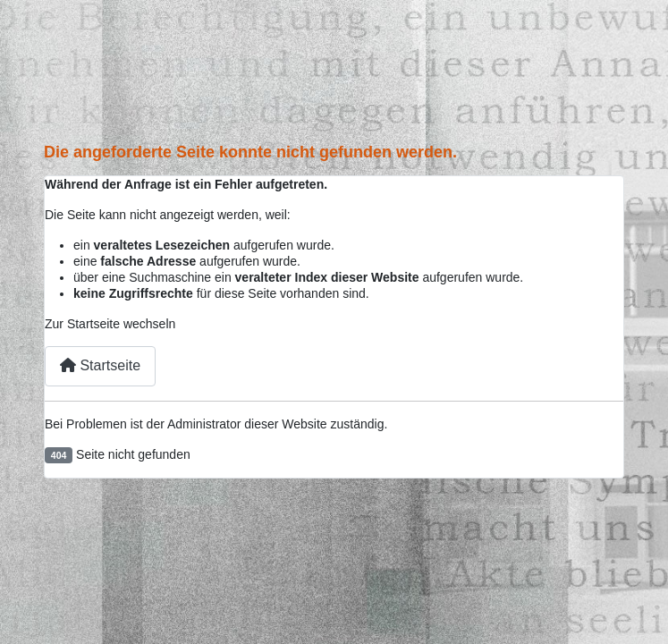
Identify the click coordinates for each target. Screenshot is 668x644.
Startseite (100, 365)
